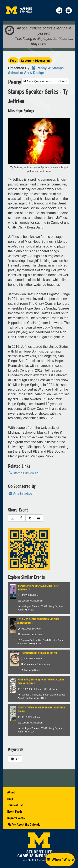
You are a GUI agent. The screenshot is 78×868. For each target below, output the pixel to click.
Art (15, 759)
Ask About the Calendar (24, 824)
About (11, 792)
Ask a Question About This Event (45, 81)
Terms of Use (15, 805)
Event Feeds (15, 811)
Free (13, 60)
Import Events (16, 818)
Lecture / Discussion (35, 60)
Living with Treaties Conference (39, 653)
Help (10, 799)
